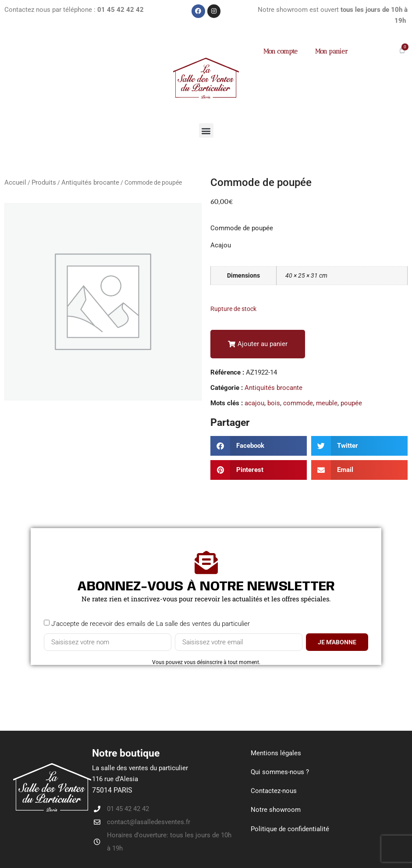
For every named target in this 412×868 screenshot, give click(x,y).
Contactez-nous (274, 791)
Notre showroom (276, 810)
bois (274, 403)
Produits (44, 182)
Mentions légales (276, 753)
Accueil (15, 182)
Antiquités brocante (90, 182)
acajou (254, 403)
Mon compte (281, 51)
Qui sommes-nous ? (280, 772)
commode (298, 403)
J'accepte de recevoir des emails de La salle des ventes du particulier (151, 624)
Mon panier (332, 51)
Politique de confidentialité (290, 829)
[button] (206, 130)
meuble (327, 403)
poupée (351, 403)
